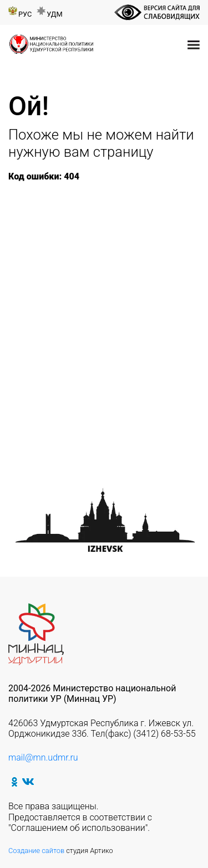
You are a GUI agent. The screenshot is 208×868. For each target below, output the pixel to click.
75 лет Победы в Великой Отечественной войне (73, 203)
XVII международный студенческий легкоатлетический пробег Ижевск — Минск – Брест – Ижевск (103, 277)
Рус (25, 14)
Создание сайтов (36, 851)
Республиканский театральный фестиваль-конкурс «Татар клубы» (101, 330)
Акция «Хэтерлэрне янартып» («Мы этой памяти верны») (101, 352)
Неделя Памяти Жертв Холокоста (98, 219)
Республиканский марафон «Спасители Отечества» (86, 309)
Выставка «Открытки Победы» (85, 442)
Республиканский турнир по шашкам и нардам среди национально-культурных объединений (89, 416)
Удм (54, 14)
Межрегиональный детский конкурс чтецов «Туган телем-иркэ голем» (103, 378)
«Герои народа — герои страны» (94, 230)
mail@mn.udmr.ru (43, 757)
